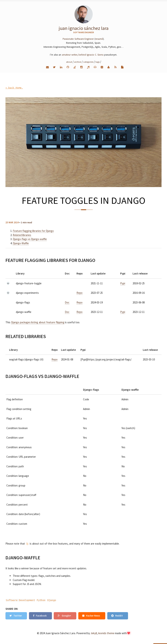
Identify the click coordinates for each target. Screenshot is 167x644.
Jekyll (94, 633)
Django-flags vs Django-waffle (30, 239)
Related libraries (22, 235)
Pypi (123, 283)
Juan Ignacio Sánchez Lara (84, 28)
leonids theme (106, 633)
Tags (98, 62)
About (69, 62)
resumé (99, 39)
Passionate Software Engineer (78, 39)
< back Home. (14, 88)
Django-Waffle (21, 243)
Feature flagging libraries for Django (33, 231)
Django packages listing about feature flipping (38, 322)
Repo (79, 293)
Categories (88, 62)
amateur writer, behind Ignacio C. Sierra (83, 55)
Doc (67, 302)
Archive (78, 62)
